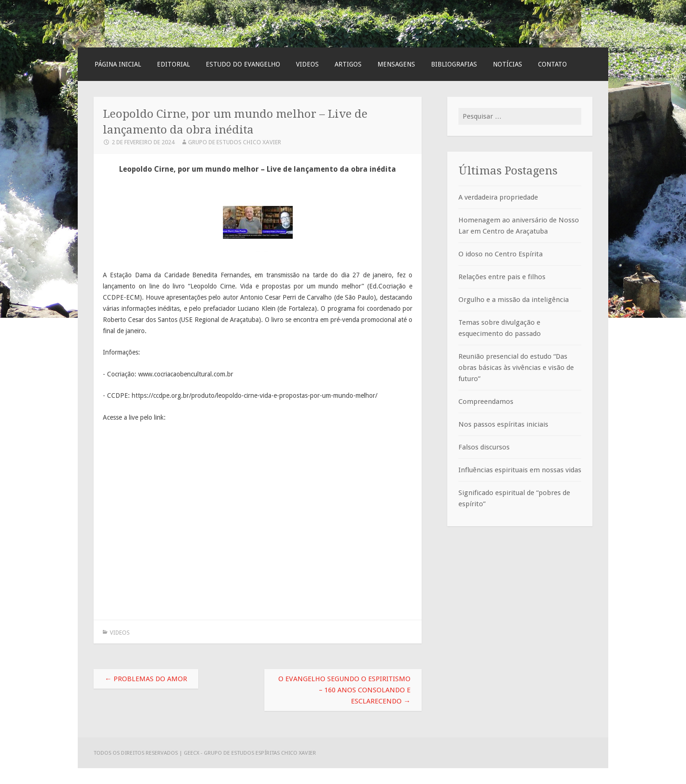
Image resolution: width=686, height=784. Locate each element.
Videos (307, 64)
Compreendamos (486, 402)
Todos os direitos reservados (136, 753)
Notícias (508, 64)
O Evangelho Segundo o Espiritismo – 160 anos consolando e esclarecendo (344, 690)
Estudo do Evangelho (243, 64)
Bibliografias (454, 64)
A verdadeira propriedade (498, 197)
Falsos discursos (484, 447)
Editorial (173, 64)
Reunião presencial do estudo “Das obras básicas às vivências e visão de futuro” (516, 368)
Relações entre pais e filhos (502, 277)
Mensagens (396, 64)
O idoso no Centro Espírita (501, 254)
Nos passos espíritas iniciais (503, 424)
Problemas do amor (146, 679)
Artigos (348, 64)
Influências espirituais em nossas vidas (520, 470)
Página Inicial (118, 64)
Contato (552, 64)
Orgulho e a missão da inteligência (514, 300)
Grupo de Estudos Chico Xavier (235, 142)
